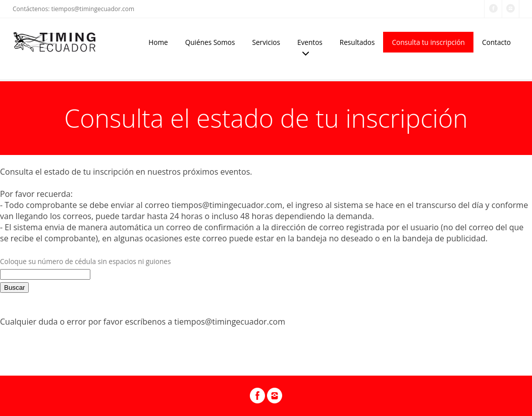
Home (158, 42)
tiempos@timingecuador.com (93, 9)
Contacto (496, 42)
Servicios (266, 42)
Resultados (357, 42)
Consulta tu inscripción (428, 42)
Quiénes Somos (210, 42)
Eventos (310, 42)
